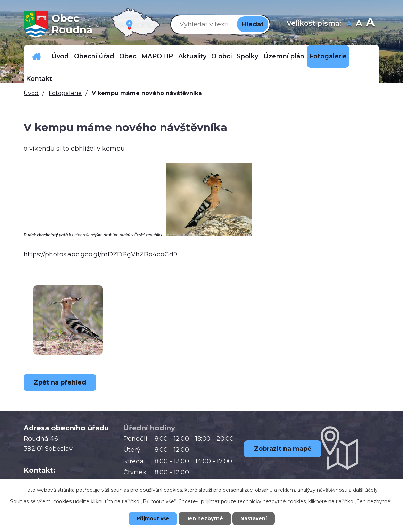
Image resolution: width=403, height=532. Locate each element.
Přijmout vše (153, 518)
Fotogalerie (328, 56)
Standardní (359, 24)
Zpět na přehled (60, 382)
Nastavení (254, 518)
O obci (221, 56)
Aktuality (192, 56)
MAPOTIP (157, 56)
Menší (349, 24)
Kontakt (39, 79)
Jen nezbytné (205, 518)
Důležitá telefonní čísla (36, 56)
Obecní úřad (94, 56)
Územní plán (284, 56)
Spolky (247, 56)
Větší (370, 24)
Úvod (60, 56)
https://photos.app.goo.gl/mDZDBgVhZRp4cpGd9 (100, 254)
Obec (128, 56)
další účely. (366, 490)
